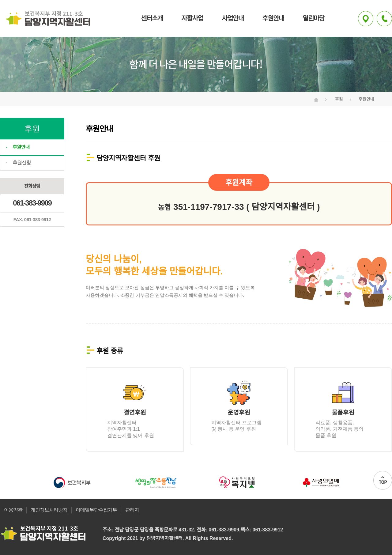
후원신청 (22, 162)
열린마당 (313, 18)
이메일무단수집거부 (96, 510)
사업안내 (233, 18)
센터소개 (152, 18)
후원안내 (273, 18)
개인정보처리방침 (49, 510)
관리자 (132, 510)
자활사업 (192, 18)
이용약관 (13, 510)
